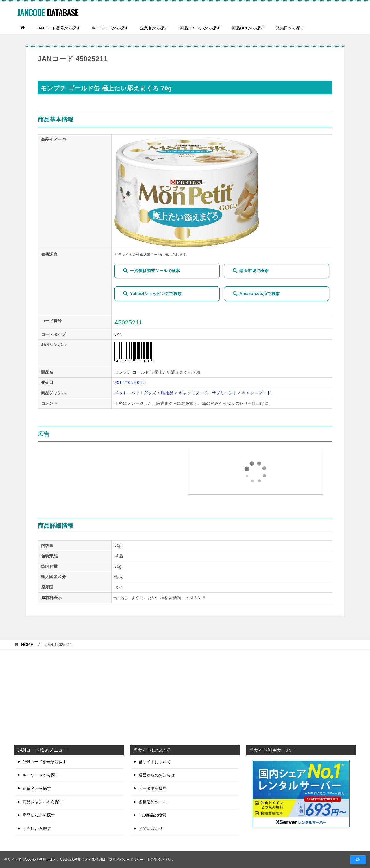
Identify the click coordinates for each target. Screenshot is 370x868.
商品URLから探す (248, 28)
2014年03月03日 (130, 382)
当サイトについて (155, 762)
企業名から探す (154, 28)
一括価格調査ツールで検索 (151, 271)
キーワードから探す (110, 28)
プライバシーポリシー (126, 860)
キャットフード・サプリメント (208, 393)
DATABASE (54, 12)
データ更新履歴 (153, 788)
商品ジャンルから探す (200, 28)
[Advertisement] (185, 696)
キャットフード (257, 393)
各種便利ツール (153, 802)
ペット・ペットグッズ (135, 393)
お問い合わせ (151, 828)
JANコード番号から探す (58, 28)
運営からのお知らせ (157, 775)
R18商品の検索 (152, 815)
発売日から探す (290, 28)
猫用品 (167, 393)
